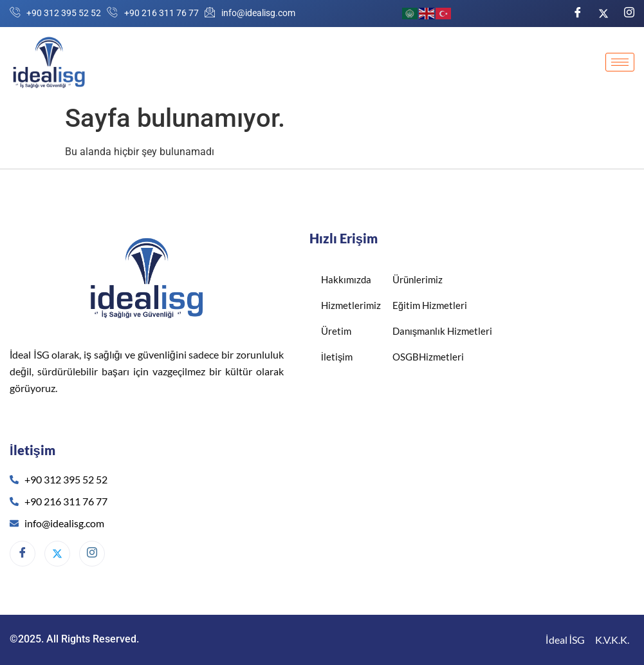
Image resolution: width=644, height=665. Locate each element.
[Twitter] (603, 13)
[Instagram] (629, 13)
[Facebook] (578, 13)
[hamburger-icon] (620, 62)
